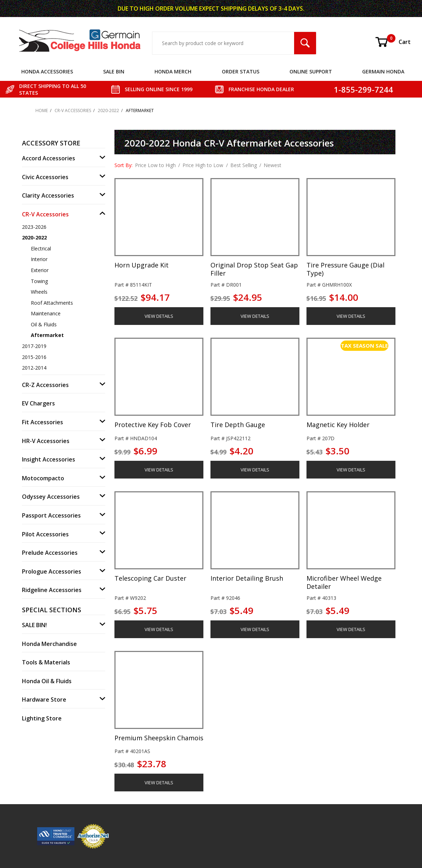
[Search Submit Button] (305, 43)
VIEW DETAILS (159, 316)
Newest (272, 165)
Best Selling (244, 165)
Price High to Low (203, 165)
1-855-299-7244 (363, 89)
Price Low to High (155, 165)
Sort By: (123, 165)
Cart (393, 42)
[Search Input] (223, 43)
